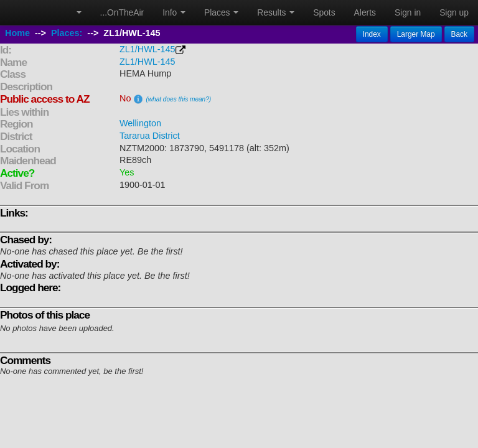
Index (372, 34)
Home (17, 33)
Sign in (408, 12)
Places (221, 12)
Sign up (454, 12)
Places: (67, 33)
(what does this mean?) (178, 99)
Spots (324, 12)
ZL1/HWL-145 (148, 49)
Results (276, 12)
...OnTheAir (122, 12)
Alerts (365, 12)
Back (459, 34)
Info (174, 12)
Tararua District (150, 136)
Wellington (140, 123)
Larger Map (416, 34)
